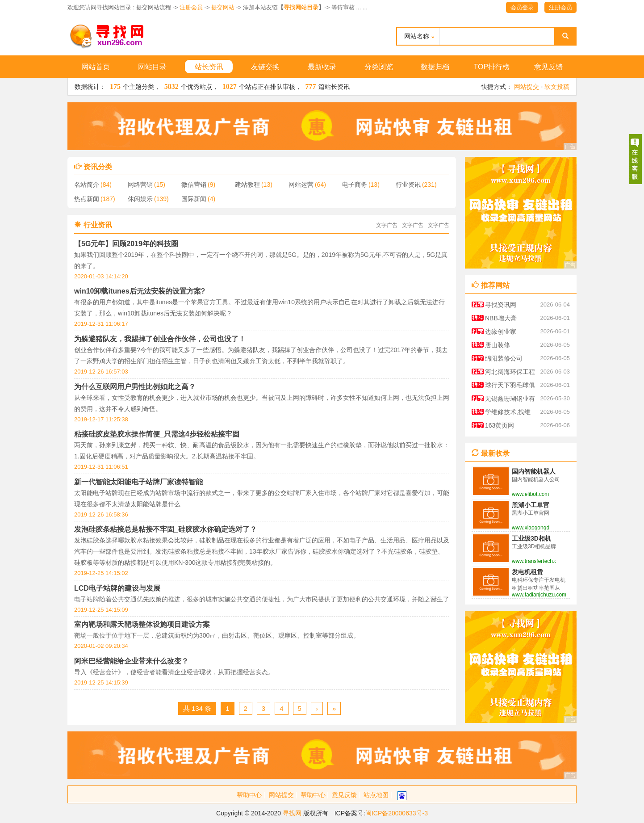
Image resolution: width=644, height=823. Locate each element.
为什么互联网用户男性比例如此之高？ (135, 387)
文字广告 (387, 225)
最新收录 (322, 67)
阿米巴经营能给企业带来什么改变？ (131, 661)
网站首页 (96, 67)
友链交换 (265, 67)
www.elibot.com (530, 494)
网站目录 (152, 67)
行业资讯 (408, 185)
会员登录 (522, 7)
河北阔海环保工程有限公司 (510, 373)
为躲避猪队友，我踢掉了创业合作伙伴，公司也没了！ (160, 339)
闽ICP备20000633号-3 (397, 813)
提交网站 (223, 7)
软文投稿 (557, 87)
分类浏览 (379, 67)
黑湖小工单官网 (531, 505)
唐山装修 (498, 345)
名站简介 (87, 185)
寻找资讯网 (501, 305)
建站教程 (247, 185)
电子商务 (355, 185)
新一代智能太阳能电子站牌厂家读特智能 (138, 482)
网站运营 (301, 185)
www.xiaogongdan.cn (531, 528)
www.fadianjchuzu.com (539, 595)
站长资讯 (209, 67)
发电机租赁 (527, 572)
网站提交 (527, 87)
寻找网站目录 (301, 7)
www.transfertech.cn (534, 561)
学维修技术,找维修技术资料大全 (508, 414)
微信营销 (194, 185)
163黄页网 (500, 425)
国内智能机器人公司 (534, 472)
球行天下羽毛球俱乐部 (510, 387)
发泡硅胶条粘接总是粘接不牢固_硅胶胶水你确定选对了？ (165, 529)
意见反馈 (548, 67)
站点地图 (376, 795)
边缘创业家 (501, 332)
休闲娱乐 (140, 199)
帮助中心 (249, 795)
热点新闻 (87, 199)
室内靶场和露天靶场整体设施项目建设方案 (142, 624)
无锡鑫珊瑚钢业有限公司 (510, 400)
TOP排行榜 (492, 67)
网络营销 (140, 185)
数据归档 (435, 67)
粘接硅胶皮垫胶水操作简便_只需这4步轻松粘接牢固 (157, 434)
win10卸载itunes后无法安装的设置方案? (140, 291)
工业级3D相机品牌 (531, 539)
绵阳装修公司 (504, 358)
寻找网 (292, 813)
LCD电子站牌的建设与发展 (117, 588)
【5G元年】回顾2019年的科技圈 (126, 244)
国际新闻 (194, 199)
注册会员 (191, 7)
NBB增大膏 (501, 318)
